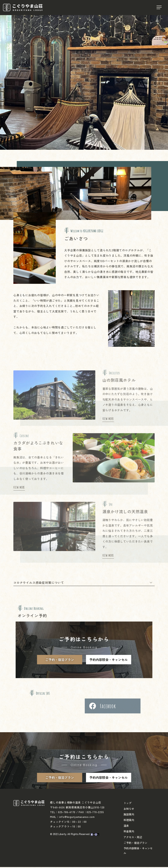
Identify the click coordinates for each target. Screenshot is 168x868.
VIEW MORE (108, 559)
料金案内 (129, 832)
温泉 (126, 827)
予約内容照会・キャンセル (108, 660)
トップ (128, 804)
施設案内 (129, 815)
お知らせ (129, 810)
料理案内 (129, 821)
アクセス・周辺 (133, 838)
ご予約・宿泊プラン (60, 660)
